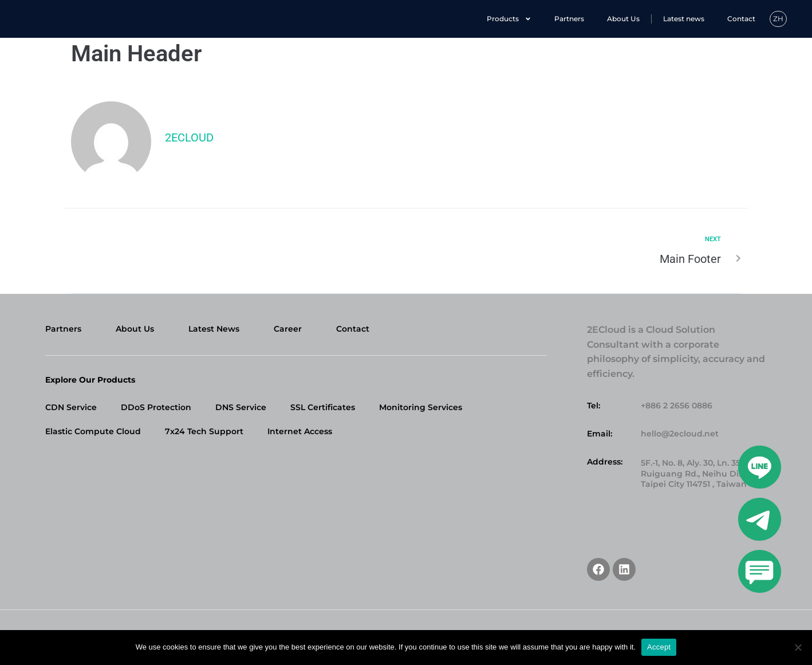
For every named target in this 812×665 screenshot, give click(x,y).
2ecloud (189, 137)
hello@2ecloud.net (680, 434)
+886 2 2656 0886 (677, 406)
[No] (798, 647)
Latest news (684, 19)
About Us (623, 19)
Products (509, 19)
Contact (741, 19)
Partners (569, 19)
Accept (659, 647)
